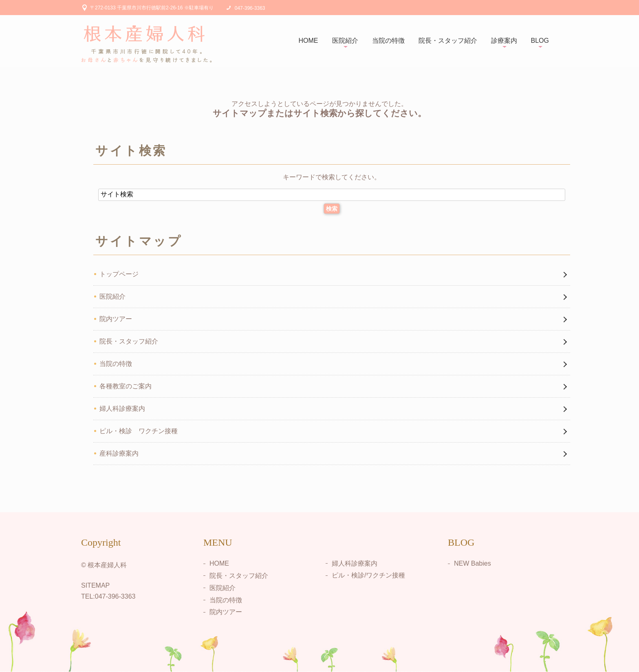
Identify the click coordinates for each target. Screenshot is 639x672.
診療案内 (504, 41)
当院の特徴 (388, 41)
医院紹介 (345, 41)
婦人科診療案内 (122, 409)
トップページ (119, 274)
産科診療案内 (119, 453)
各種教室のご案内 (126, 386)
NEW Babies (473, 563)
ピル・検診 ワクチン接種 (139, 431)
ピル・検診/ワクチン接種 (368, 575)
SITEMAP (95, 585)
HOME (308, 41)
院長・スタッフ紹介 (448, 41)
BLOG (540, 41)
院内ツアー (116, 319)
